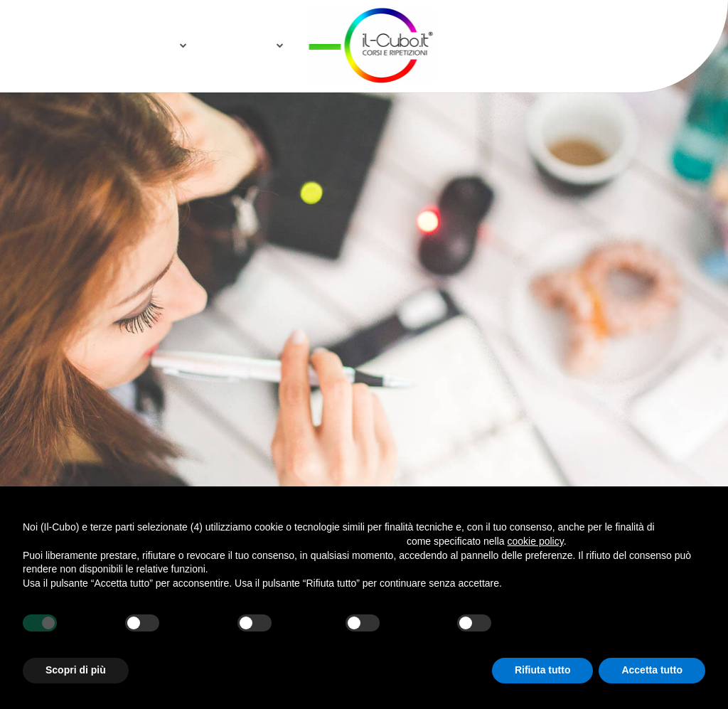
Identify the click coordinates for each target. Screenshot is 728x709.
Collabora (238, 44)
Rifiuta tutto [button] (543, 670)
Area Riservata (623, 44)
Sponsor (495, 44)
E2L (549, 44)
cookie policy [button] (536, 541)
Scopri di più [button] (76, 670)
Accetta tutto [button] (652, 670)
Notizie (154, 44)
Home (98, 44)
